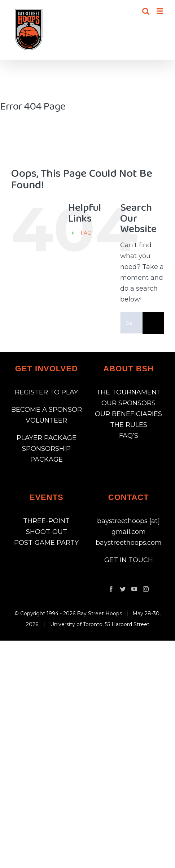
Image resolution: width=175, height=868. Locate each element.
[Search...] (131, 323)
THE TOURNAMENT (129, 392)
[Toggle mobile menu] (160, 11)
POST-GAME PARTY (46, 543)
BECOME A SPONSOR (47, 410)
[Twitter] (123, 589)
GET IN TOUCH (129, 560)
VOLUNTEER (46, 420)
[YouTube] (134, 589)
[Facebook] (111, 589)
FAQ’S (129, 436)
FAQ (86, 233)
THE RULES (129, 425)
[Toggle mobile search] (146, 11)
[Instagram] (146, 589)
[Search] (153, 323)
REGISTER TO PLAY (46, 392)
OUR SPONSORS (128, 403)
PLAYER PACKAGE (47, 438)
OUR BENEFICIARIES (128, 414)
